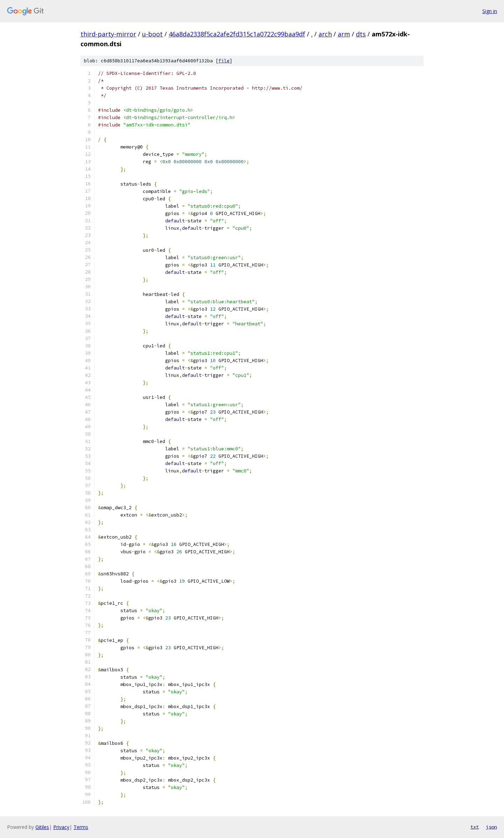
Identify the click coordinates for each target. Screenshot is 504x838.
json (491, 827)
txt (475, 827)
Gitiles (42, 827)
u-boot (152, 34)
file (224, 61)
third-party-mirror (108, 34)
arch (325, 34)
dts (361, 34)
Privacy (61, 827)
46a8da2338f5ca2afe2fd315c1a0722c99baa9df (237, 34)
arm (344, 34)
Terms (81, 827)
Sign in (490, 11)
